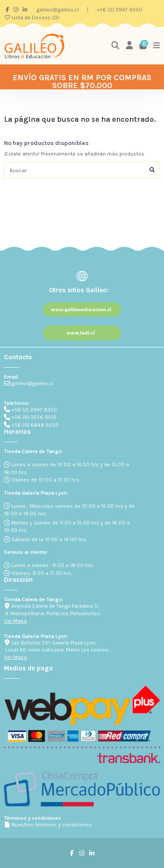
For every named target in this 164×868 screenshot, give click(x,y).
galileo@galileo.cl (58, 10)
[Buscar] (152, 170)
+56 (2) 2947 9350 (119, 10)
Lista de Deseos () (31, 18)
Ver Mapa (15, 621)
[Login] (130, 46)
